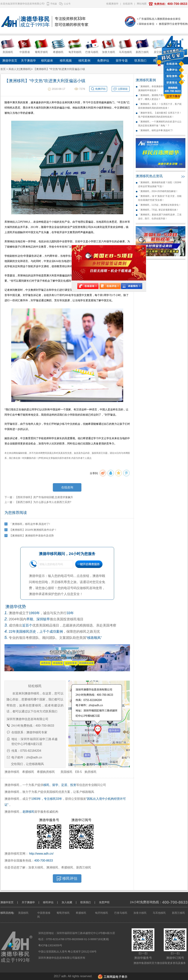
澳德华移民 (12, 772)
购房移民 (91, 772)
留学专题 (122, 61)
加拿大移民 (140, 913)
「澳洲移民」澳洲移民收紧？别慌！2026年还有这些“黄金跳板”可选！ (160, 184)
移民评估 (48, 902)
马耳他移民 (159, 913)
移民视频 (66, 61)
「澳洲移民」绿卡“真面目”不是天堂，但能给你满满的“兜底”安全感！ (160, 198)
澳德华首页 (10, 61)
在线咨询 (172, 64)
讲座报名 (172, 83)
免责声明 (104, 902)
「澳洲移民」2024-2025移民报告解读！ (158, 191)
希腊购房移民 (46, 772)
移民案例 (84, 61)
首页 (3, 69)
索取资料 (172, 76)
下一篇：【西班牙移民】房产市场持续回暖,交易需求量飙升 (39, 497)
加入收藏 (67, 902)
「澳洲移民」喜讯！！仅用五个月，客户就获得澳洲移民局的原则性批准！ (160, 106)
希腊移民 (28, 772)
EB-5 (79, 772)
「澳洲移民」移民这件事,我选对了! (156, 130)
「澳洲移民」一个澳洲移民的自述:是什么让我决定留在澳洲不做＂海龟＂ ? (160, 124)
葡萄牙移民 (63, 913)
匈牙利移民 (102, 913)
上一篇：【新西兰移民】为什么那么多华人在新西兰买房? (38, 502)
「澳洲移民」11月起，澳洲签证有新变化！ (160, 205)
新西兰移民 (178, 913)
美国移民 (66, 772)
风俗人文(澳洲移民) (20, 69)
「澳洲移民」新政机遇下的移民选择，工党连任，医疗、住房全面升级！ (160, 217)
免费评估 (172, 70)
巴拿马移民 (121, 913)
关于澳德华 (28, 61)
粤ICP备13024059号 (50, 945)
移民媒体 (47, 61)
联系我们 (140, 61)
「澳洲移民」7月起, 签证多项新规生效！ (158, 210)
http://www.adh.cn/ (41, 854)
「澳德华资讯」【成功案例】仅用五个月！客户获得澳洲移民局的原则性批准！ (160, 115)
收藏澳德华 (112, 4)
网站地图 (142, 4)
